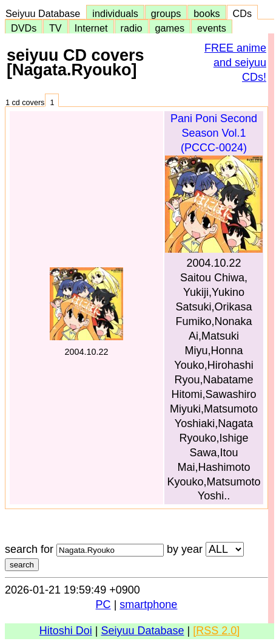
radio (132, 28)
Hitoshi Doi (66, 631)
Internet (91, 28)
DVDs (24, 28)
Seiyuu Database (45, 13)
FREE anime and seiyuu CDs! (235, 63)
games (170, 28)
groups (166, 13)
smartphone (148, 605)
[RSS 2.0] (216, 631)
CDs (242, 13)
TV (55, 28)
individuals (115, 13)
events (212, 28)
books (207, 13)
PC (103, 605)
